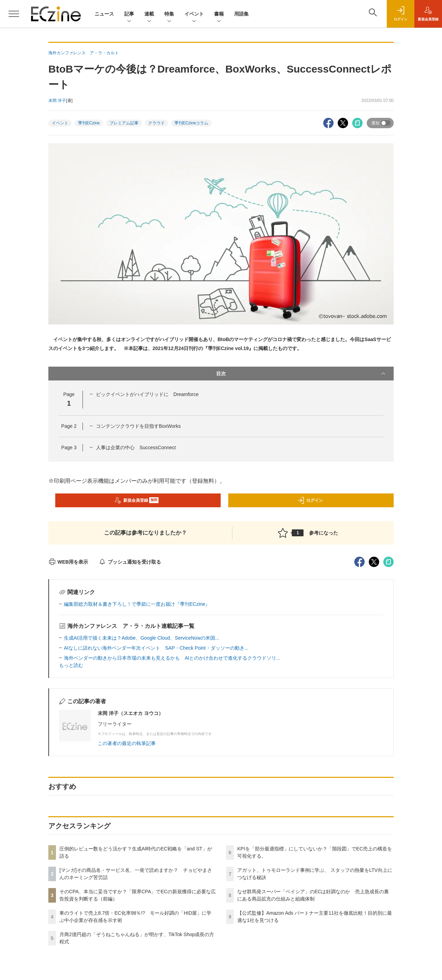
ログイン (310, 500)
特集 (169, 14)
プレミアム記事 (124, 123)
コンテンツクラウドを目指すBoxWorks (138, 426)
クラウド (156, 123)
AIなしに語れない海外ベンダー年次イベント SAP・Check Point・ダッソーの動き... (156, 648)
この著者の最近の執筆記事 (127, 743)
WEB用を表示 (68, 562)
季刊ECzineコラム (191, 123)
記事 (129, 14)
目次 (301, 374)
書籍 (219, 14)
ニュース (104, 14)
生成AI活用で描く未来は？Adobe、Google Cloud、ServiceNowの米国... (142, 638)
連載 (149, 14)
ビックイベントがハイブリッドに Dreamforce (147, 394)
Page (69, 426)
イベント (194, 14)
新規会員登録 (137, 500)
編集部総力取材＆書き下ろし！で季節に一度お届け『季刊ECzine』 (137, 604)
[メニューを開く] (14, 14)
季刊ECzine (89, 123)
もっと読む (71, 665)
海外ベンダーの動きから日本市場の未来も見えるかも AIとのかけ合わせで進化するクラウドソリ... (172, 658)
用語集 (241, 14)
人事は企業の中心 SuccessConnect (136, 447)
